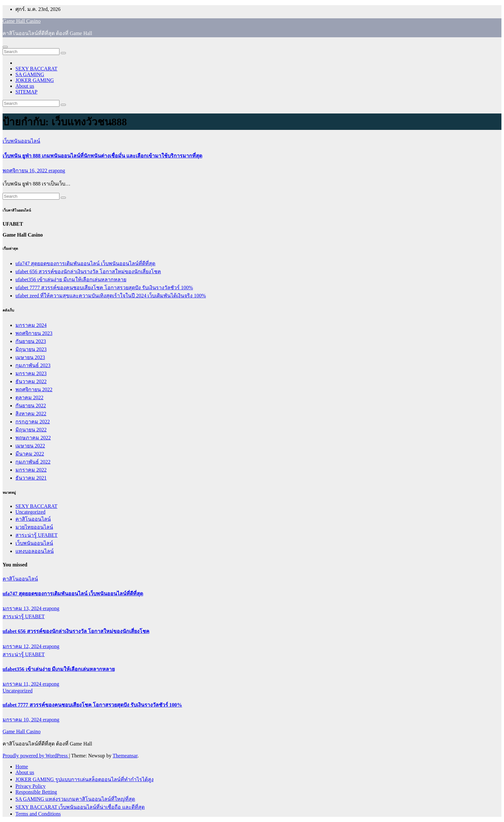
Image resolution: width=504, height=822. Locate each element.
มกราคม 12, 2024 (23, 646)
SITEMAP (26, 92)
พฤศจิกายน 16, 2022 (26, 171)
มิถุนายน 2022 (31, 430)
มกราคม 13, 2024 (23, 608)
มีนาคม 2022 (30, 454)
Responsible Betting (36, 792)
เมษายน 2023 (30, 357)
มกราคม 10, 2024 (23, 720)
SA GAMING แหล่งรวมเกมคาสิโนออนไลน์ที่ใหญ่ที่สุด (75, 799)
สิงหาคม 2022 (31, 414)
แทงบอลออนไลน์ (35, 551)
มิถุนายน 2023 (31, 349)
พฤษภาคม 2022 (33, 438)
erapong (57, 171)
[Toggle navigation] (5, 47)
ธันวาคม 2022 (31, 381)
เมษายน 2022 (30, 446)
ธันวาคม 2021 (31, 478)
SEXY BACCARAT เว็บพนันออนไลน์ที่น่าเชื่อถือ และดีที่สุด (80, 807)
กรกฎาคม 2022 (33, 422)
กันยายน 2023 (31, 341)
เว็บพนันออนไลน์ (21, 141)
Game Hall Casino (22, 21)
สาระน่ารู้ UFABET (36, 535)
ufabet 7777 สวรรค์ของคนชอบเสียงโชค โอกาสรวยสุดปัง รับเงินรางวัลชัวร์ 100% (104, 288)
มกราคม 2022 (31, 470)
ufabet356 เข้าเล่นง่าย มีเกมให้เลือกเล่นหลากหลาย (71, 280)
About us (25, 86)
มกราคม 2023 (31, 373)
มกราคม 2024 (31, 325)
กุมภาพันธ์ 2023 (33, 365)
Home (22, 767)
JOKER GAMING (35, 80)
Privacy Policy (31, 786)
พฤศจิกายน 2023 (34, 333)
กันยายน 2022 (31, 406)
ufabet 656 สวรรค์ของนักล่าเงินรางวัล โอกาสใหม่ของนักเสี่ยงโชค (88, 271)
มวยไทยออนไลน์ (34, 527)
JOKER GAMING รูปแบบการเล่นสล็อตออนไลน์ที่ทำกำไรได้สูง (85, 779)
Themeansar (125, 756)
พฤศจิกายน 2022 (34, 389)
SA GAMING (30, 74)
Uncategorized (30, 512)
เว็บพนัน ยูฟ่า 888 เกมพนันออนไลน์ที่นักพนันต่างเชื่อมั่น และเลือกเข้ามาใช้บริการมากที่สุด (102, 156)
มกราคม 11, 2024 (22, 684)
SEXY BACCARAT (36, 69)
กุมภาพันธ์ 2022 (33, 462)
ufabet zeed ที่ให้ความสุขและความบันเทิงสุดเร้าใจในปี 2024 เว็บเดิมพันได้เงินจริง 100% (111, 296)
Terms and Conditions (38, 814)
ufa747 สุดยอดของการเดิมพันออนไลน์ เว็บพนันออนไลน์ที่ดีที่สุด (85, 263)
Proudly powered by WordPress (36, 756)
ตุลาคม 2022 (29, 397)
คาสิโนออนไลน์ (33, 519)
